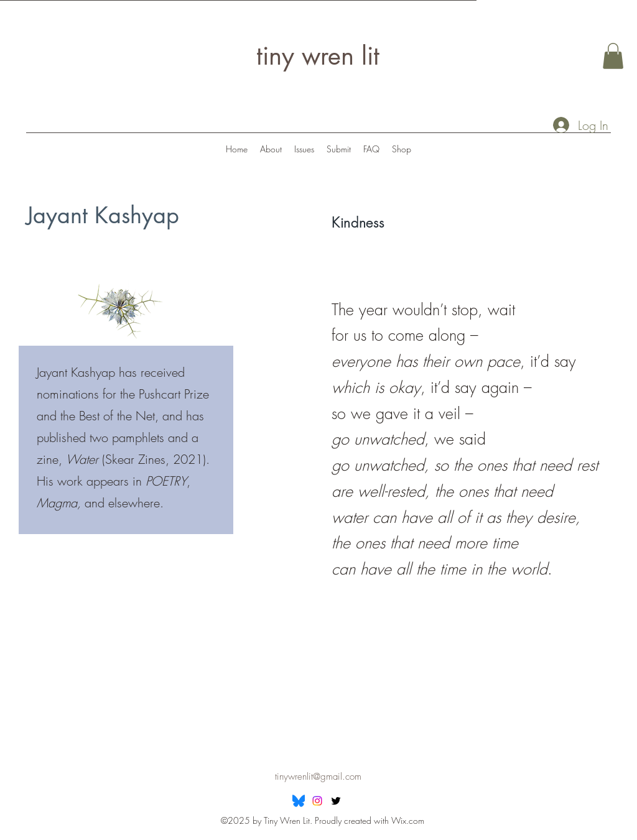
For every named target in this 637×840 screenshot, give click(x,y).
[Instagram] (317, 801)
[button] (613, 56)
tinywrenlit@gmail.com (318, 777)
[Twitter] (336, 801)
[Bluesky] (299, 801)
